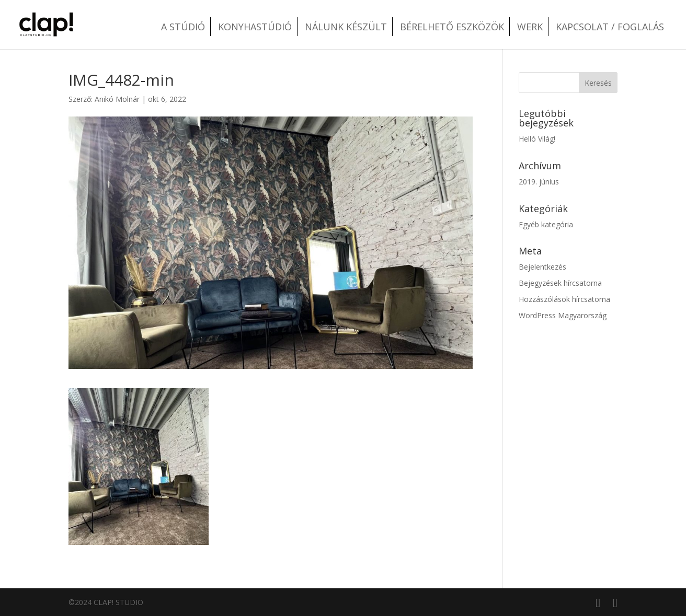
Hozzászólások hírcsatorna (564, 299)
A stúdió (183, 27)
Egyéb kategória (546, 224)
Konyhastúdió (255, 27)
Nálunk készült (346, 27)
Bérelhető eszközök (452, 27)
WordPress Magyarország (563, 315)
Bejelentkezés (542, 267)
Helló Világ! (537, 139)
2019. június (539, 182)
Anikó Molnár (117, 99)
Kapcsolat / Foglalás (610, 27)
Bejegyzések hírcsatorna (560, 283)
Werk (530, 27)
